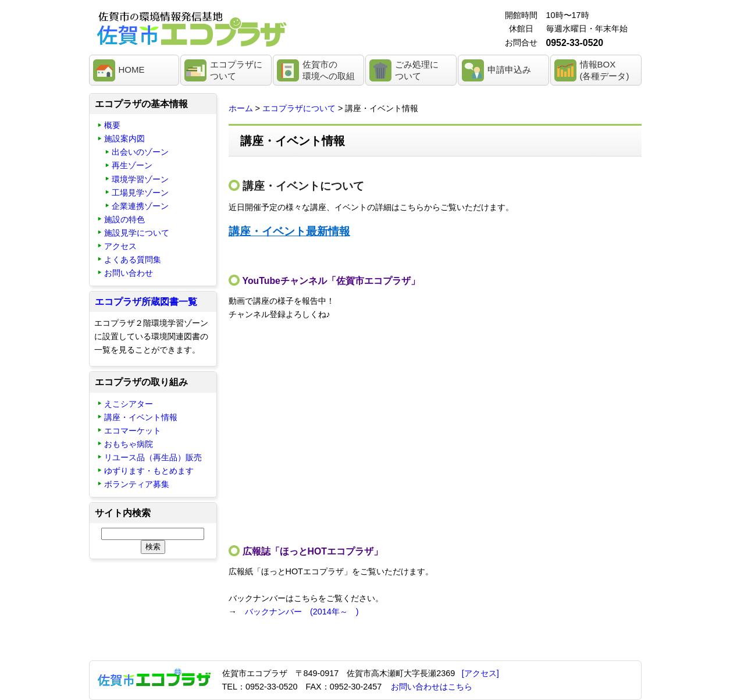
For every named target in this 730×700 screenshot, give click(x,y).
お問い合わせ (129, 273)
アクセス (120, 246)
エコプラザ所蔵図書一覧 (146, 302)
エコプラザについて (236, 70)
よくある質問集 (133, 260)
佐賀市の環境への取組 (329, 70)
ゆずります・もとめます (149, 471)
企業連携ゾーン (140, 206)
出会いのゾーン (140, 152)
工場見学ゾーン (140, 193)
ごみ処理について (417, 70)
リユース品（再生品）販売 (153, 457)
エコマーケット (133, 431)
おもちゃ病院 (129, 444)
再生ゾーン (132, 165)
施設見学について (137, 233)
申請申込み (509, 70)
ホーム (241, 108)
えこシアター (129, 404)
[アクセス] (480, 673)
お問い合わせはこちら (432, 687)
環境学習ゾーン (140, 179)
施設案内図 (124, 138)
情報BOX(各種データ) (605, 70)
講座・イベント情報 (141, 417)
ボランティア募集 (137, 484)
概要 (112, 125)
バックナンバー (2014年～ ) (302, 612)
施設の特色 (124, 219)
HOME (132, 70)
